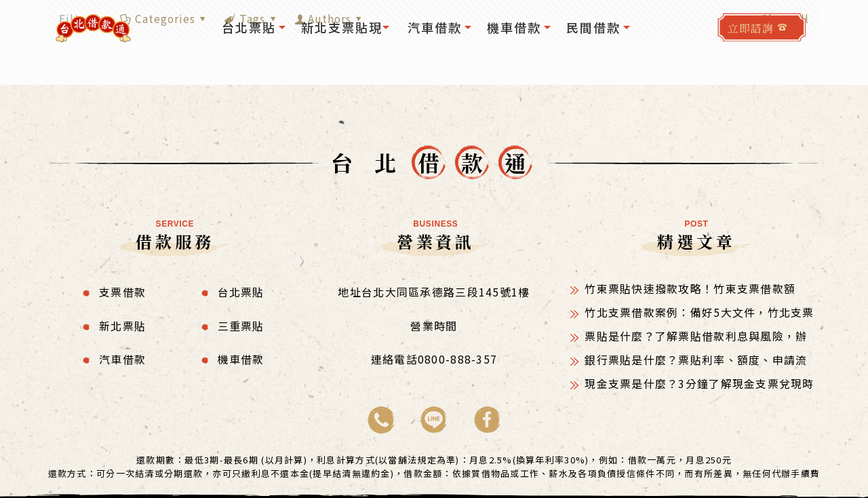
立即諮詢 (751, 28)
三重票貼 (241, 324)
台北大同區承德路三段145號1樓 (446, 291)
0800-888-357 (457, 358)
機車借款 (241, 358)
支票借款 (122, 291)
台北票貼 (241, 291)
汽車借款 (122, 358)
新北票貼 (122, 324)
